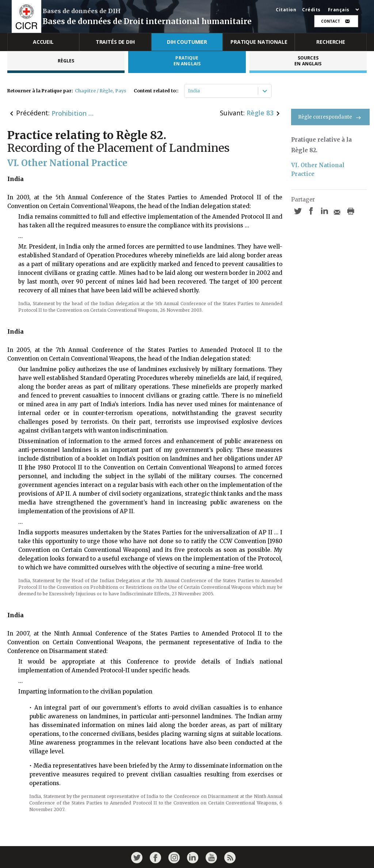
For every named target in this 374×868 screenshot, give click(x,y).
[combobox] (189, 91)
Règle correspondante (330, 117)
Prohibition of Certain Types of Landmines (73, 113)
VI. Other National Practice (318, 170)
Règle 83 (260, 113)
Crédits (311, 10)
